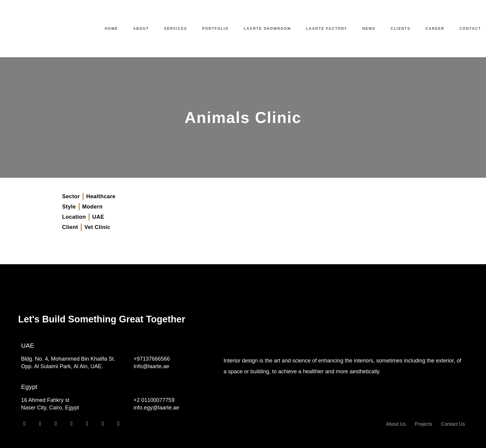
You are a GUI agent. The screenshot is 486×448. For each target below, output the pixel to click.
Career (435, 29)
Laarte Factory (327, 29)
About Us (396, 424)
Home (111, 29)
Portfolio (216, 29)
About (141, 29)
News (369, 29)
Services (175, 29)
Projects (424, 424)
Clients (401, 29)
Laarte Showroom (268, 29)
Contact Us (453, 424)
